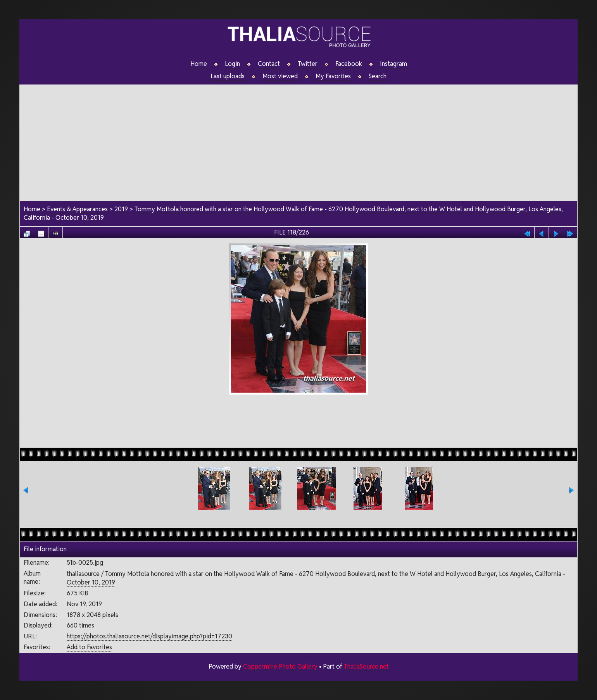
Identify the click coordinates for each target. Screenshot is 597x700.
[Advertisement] (298, 139)
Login (232, 64)
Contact (269, 64)
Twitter (308, 64)
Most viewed (280, 76)
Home (199, 64)
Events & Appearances (77, 209)
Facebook (349, 64)
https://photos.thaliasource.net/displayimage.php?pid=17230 (149, 636)
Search (378, 76)
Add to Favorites (89, 647)
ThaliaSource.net (366, 666)
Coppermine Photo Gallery (280, 666)
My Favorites (333, 76)
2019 (121, 209)
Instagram (393, 64)
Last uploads (228, 76)
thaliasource (83, 574)
